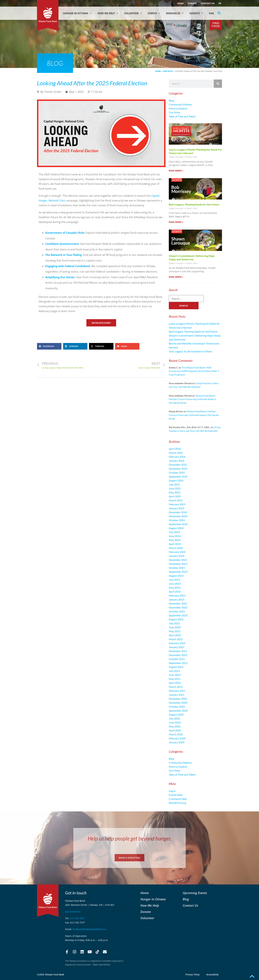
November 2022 (178, 607)
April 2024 (175, 544)
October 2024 (177, 520)
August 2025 (176, 480)
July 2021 (174, 671)
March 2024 (176, 548)
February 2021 (177, 691)
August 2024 (176, 528)
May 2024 (175, 540)
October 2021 (177, 659)
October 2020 (177, 707)
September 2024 (178, 524)
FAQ (211, 13)
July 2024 (174, 532)
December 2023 (178, 560)
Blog (171, 100)
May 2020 (175, 726)
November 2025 (178, 469)
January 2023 (177, 599)
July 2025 (174, 484)
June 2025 (175, 488)
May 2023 (175, 588)
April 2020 (175, 730)
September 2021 (178, 663)
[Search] (218, 84)
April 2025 (175, 496)
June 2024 (175, 536)
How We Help (108, 13)
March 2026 (176, 453)
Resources (175, 13)
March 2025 (176, 500)
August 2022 (176, 619)
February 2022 (177, 643)
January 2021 (177, 695)
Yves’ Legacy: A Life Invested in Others (190, 351)
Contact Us (208, 3)
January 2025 (177, 508)
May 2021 (175, 679)
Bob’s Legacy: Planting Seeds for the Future (194, 204)
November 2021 (178, 655)
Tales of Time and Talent (182, 116)
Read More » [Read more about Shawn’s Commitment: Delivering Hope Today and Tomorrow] (176, 277)
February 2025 (177, 504)
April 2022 (175, 635)
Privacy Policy (193, 974)
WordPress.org (177, 803)
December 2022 (178, 603)
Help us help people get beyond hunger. (130, 838)
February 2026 (177, 457)
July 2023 (174, 580)
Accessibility (213, 974)
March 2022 (176, 639)
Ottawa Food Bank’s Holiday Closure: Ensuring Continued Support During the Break (192, 399)
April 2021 (175, 683)
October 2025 (177, 472)
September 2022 (178, 615)
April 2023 (175, 591)
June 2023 (175, 584)
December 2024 (178, 512)
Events (154, 13)
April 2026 (175, 449)
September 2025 (178, 476)
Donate (192, 3)
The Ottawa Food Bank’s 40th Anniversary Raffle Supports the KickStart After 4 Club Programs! (194, 371)
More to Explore (178, 108)
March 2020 (176, 734)
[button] (219, 13)
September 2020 (178, 710)
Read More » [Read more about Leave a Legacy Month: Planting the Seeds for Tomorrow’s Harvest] (176, 171)
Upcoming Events (195, 893)
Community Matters (180, 104)
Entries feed (176, 795)
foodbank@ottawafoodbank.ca (89, 929)
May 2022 (175, 631)
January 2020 (177, 742)
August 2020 (176, 714)
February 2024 (177, 552)
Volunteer (133, 13)
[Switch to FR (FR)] (220, 3)
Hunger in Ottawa (77, 13)
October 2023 (177, 568)
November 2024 (178, 516)
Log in (172, 791)
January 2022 (177, 647)
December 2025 (178, 465)
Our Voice (168, 71)
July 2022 (174, 623)
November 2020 (178, 703)
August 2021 (176, 667)
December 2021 (178, 651)
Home (158, 71)
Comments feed (178, 799)
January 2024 (177, 556)
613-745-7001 (77, 918)
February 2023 (177, 595)
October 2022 (177, 611)
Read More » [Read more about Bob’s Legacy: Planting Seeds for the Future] (176, 222)
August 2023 (176, 576)
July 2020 (174, 718)
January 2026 (177, 461)
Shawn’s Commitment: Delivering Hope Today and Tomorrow (192, 258)
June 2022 (175, 627)
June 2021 (175, 675)
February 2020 (177, 738)
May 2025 (175, 492)
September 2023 (178, 572)
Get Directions (73, 912)
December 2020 (178, 699)
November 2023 (178, 564)
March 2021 (176, 687)
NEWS (180, 3)
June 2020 (175, 722)
